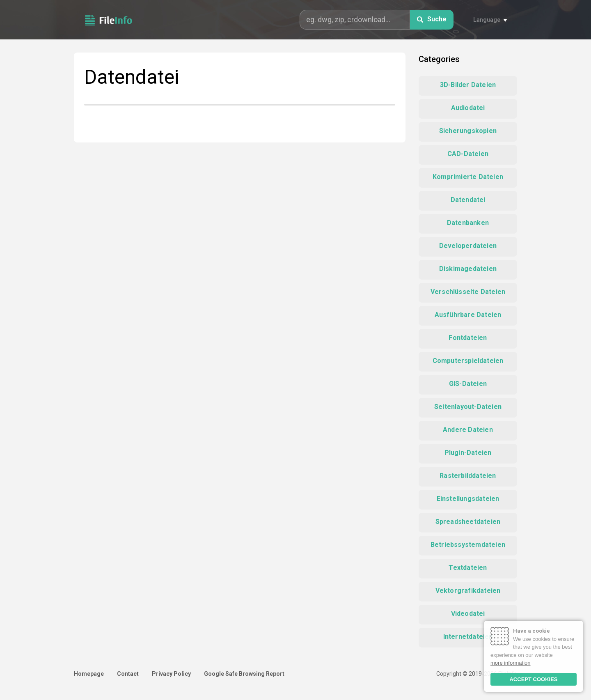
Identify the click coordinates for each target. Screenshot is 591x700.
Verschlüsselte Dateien (468, 292)
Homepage (89, 674)
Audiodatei (468, 108)
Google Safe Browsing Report (244, 674)
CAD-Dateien (468, 154)
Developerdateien (468, 246)
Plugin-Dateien (468, 453)
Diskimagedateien (468, 269)
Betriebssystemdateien (468, 545)
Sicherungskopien (468, 131)
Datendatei (468, 200)
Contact (128, 674)
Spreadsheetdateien (468, 522)
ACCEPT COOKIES (533, 679)
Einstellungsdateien (468, 499)
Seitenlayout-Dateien (468, 407)
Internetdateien (468, 637)
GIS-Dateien (468, 384)
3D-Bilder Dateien (468, 85)
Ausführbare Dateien (468, 315)
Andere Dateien (468, 430)
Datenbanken (468, 223)
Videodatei (468, 614)
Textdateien (468, 568)
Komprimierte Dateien (468, 177)
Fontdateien (468, 338)
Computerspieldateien (468, 361)
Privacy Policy (171, 674)
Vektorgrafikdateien (468, 591)
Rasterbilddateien (468, 476)
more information (511, 663)
